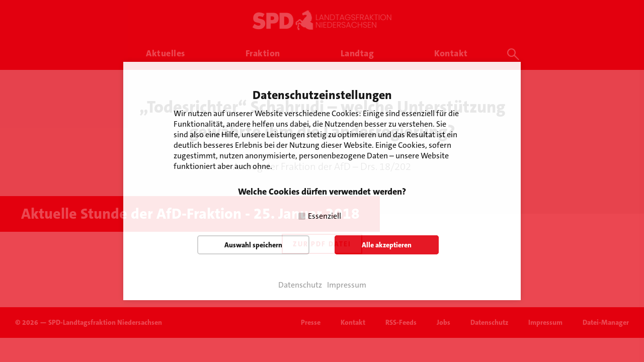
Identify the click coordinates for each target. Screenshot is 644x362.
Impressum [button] (347, 285)
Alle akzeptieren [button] (387, 245)
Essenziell (325, 216)
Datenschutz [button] (300, 285)
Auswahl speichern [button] (253, 245)
